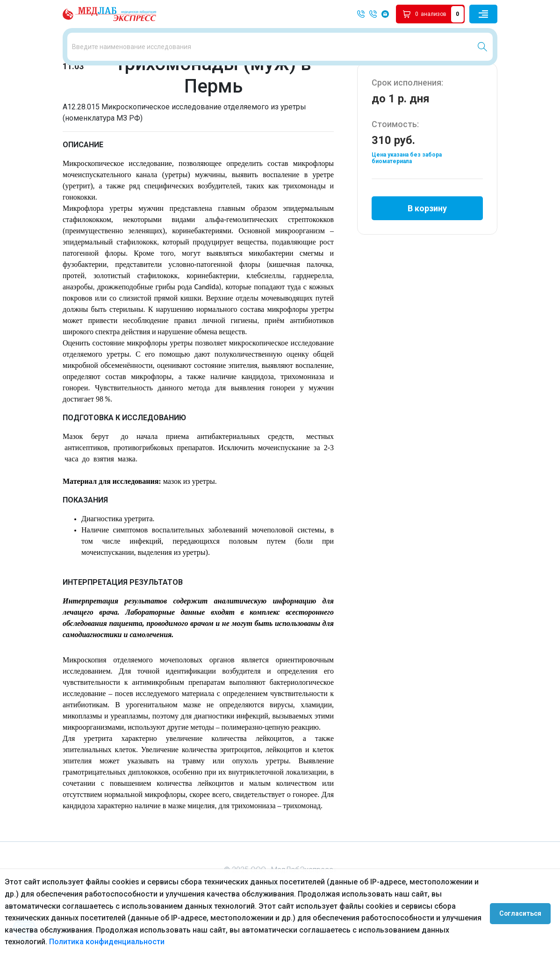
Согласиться (524, 912)
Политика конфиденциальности (107, 942)
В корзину (427, 245)
